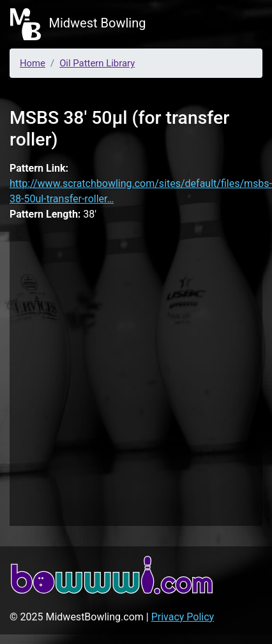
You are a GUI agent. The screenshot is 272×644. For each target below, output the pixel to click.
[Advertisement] (135, 377)
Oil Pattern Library (97, 63)
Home (33, 63)
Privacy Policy (183, 617)
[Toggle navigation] (244, 24)
